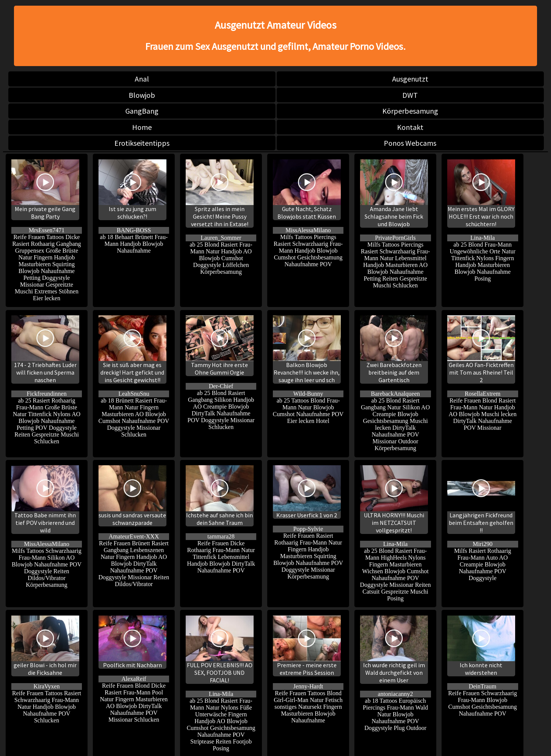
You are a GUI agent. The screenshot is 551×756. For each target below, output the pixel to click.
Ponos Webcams (410, 143)
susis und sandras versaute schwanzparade (132, 496)
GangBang (142, 111)
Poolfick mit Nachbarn (132, 642)
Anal (142, 79)
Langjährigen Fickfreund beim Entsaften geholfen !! (481, 499)
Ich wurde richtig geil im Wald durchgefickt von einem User (394, 650)
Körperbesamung (410, 111)
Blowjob (142, 95)
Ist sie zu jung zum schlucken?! (132, 190)
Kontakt (410, 127)
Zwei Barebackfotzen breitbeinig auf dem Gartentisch (394, 349)
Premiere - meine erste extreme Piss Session (307, 646)
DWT (410, 95)
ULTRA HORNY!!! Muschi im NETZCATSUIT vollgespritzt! (394, 499)
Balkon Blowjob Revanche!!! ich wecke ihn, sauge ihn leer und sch (307, 349)
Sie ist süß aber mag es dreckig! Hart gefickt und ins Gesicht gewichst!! (132, 349)
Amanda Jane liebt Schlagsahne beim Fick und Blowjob (394, 194)
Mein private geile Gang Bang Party (45, 190)
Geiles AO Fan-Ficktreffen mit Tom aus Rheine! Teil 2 (481, 349)
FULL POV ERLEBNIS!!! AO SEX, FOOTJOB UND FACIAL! (220, 650)
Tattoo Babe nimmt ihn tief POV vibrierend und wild (45, 499)
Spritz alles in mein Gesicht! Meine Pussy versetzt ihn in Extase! (220, 194)
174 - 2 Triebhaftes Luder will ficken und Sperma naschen (45, 349)
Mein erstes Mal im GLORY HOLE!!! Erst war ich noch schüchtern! (481, 194)
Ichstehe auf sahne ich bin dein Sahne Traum (220, 496)
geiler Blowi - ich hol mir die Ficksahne (45, 646)
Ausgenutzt (410, 79)
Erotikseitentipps (142, 143)
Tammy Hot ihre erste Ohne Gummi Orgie (220, 346)
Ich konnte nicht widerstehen (481, 646)
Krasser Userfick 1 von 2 (307, 492)
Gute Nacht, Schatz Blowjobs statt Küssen (307, 190)
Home (142, 127)
